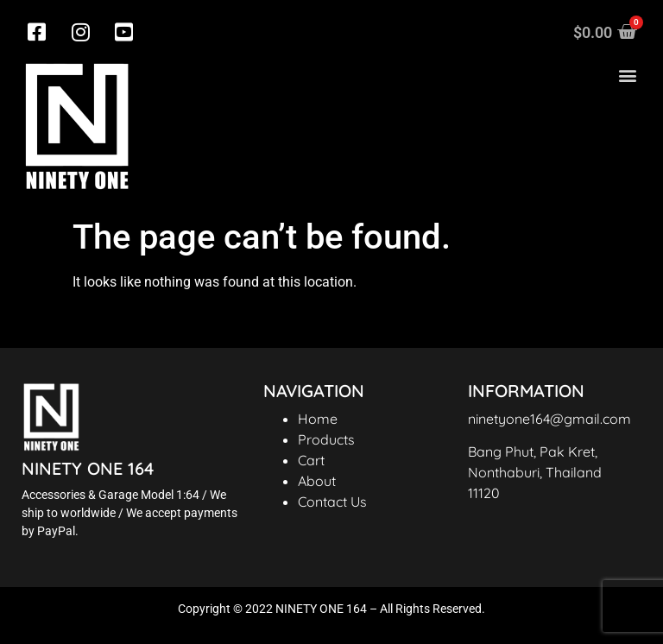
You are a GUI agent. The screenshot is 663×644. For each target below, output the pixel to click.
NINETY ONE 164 (88, 468)
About (317, 481)
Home (318, 419)
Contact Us (332, 502)
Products (326, 439)
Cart (311, 460)
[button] (627, 76)
